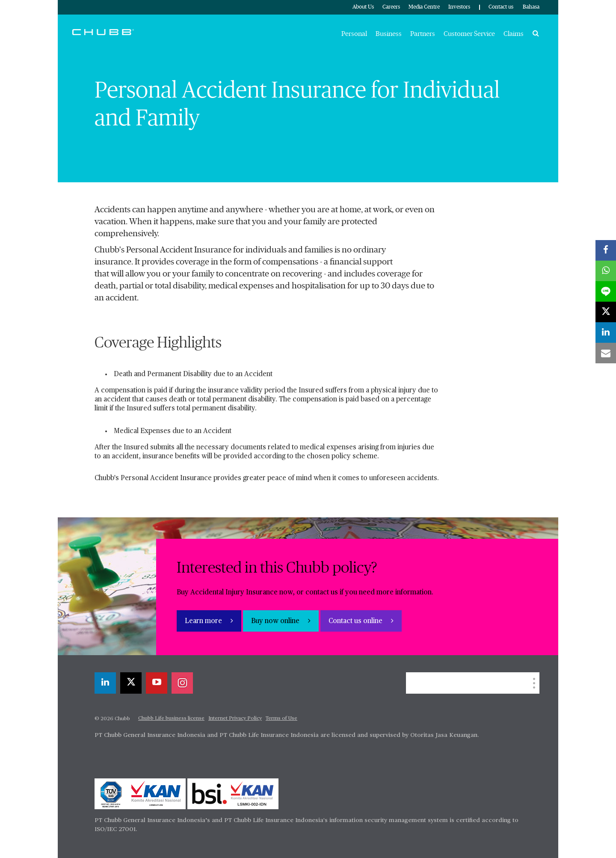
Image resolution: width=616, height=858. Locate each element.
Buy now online (276, 621)
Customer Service (469, 34)
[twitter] (131, 683)
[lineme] (606, 291)
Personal (354, 34)
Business (389, 34)
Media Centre (424, 7)
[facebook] (606, 250)
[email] (606, 353)
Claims (514, 34)
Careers (391, 7)
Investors (459, 7)
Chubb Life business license (171, 718)
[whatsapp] (606, 271)
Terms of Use (281, 718)
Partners (423, 34)
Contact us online (356, 621)
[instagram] (182, 683)
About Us (363, 7)
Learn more (204, 621)
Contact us (501, 7)
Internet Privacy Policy (235, 718)
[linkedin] (105, 683)
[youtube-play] (157, 683)
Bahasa (531, 7)
